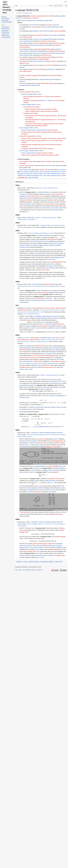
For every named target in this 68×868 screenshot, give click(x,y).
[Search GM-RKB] (61, 5)
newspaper (28, 204)
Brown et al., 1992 (45, 101)
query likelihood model (56, 262)
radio (21, 204)
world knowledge (36, 27)
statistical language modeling (27, 348)
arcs (60, 512)
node (35, 481)
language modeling (54, 350)
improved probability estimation (39, 126)
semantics (22, 29)
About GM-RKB (26, 570)
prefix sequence (28, 320)
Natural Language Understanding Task (50, 172)
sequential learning (52, 130)
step (51, 326)
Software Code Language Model (30, 155)
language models (46, 537)
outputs (36, 512)
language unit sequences (32, 18)
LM (31, 316)
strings (40, 445)
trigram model (53, 200)
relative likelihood (52, 239)
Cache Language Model (30, 97)
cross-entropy (60, 359)
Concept (25, 562)
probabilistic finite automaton (57, 479)
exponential (62, 208)
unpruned (22, 358)
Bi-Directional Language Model (37, 45)
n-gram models (28, 369)
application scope (24, 63)
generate (36, 445)
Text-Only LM (37, 69)
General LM (54, 61)
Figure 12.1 (28, 445)
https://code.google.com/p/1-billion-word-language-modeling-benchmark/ (39, 363)
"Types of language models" (34, 524)
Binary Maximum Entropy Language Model (33, 141)
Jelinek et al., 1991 (42, 97)
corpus (39, 379)
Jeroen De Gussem (50, 308)
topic (38, 557)
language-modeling (53, 549)
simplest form (30, 528)
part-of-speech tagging (37, 245)
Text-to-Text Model (33, 178)
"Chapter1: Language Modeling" (49, 375)
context (37, 549)
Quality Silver (59, 562)
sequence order (43, 170)
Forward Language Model (40, 43)
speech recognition (58, 243)
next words (48, 25)
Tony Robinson (37, 340)
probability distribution (44, 235)
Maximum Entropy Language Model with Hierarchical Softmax (38, 145)
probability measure (47, 470)
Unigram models (60, 555)
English (42, 389)
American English (41, 254)
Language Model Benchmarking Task (29, 85)
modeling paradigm (44, 59)
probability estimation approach (57, 51)
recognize (32, 443)
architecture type (47, 55)
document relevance (47, 161)
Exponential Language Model (42, 49)
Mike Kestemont (24, 310)
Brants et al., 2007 (55, 120)
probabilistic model (40, 316)
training (39, 365)
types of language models (49, 354)
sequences (56, 25)
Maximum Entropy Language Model (31, 138)
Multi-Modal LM (51, 69)
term (36, 530)
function (22, 416)
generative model (29, 328)
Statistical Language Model (28, 20)
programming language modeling (50, 155)
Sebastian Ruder (48, 284)
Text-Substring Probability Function (30, 172)
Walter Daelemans (61, 308)
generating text (38, 492)
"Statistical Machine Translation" (26, 219)
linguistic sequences (52, 316)
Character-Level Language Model (42, 39)
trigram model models (57, 194)
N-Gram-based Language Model (41, 53)
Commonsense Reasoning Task (52, 176)
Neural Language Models (26, 128)
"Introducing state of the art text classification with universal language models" (39, 286)
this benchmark (24, 350)
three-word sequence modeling (49, 111)
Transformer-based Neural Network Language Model (36, 132)
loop (41, 486)
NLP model (41, 291)
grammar (58, 27)
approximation (23, 198)
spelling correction (24, 548)
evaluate (43, 350)
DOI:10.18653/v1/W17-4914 (30, 314)
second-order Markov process (36, 196)
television (63, 202)
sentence (23, 292)
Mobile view (40, 570)
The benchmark (37, 361)
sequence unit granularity (49, 41)
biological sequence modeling (45, 153)
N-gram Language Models (28, 105)
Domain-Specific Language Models (29, 151)
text (51, 381)
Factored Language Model (27, 165)
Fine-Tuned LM (48, 65)
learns (50, 291)
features (53, 165)
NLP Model (35, 25)
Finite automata (25, 512)
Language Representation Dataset (44, 83)
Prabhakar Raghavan (50, 433)
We (25, 346)
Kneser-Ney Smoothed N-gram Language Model (38, 124)
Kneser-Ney (28, 358)
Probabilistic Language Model (44, 20)
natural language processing (41, 241)
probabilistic (62, 468)
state (59, 488)
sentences (46, 31)
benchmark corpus (40, 346)
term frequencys (62, 170)
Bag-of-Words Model (25, 170)
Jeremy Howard (37, 284)
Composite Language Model (33, 75)
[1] (61, 446)
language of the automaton (53, 447)
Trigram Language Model (32, 111)
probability (50, 328)
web (50, 383)
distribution (53, 492)
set (48, 379)
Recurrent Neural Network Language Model (33, 130)
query (55, 439)
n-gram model (54, 208)
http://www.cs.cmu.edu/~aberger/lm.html (46, 188)
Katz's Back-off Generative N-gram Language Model (39, 116)
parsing (46, 245)
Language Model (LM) (23, 16)
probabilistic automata (55, 514)
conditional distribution (43, 192)
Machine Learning (34, 562)
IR (63, 549)
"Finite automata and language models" (37, 435)
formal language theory (57, 441)
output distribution (43, 326)
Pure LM (36, 65)
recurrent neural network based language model (45, 356)
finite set (46, 396)
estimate (23, 385)
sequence (24, 194)
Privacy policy (18, 570)
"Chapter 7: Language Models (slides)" (46, 218)
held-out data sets (50, 367)
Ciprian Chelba (34, 338)
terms (61, 466)
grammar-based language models (42, 544)
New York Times (61, 381)
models (38, 546)
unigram (47, 268)
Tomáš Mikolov (43, 338)
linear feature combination (47, 149)
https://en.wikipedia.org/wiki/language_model (41, 233)
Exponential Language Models (28, 136)
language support (27, 37)
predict (55, 291)
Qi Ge (58, 338)
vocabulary (56, 318)
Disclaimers (34, 570)
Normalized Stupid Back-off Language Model (37, 120)
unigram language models (29, 551)
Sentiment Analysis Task (39, 174)
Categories (19, 562)
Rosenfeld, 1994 (46, 138)
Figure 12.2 (50, 483)
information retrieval (25, 247)
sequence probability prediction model (42, 16)
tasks (48, 546)
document (50, 264)
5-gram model (36, 358)
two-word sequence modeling (49, 109)
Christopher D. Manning (38, 433)
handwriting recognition (55, 245)
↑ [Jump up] (20, 512)
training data (57, 348)
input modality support (25, 71)
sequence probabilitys (60, 31)
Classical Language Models (27, 92)
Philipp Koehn (31, 218)
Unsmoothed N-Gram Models (31, 107)
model (41, 324)
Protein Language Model (28, 153)
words (47, 165)
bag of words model (44, 270)
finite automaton (61, 443)
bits (21, 361)
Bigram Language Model (32, 109)
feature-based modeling (59, 138)
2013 (43, 340)
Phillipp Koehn (26, 340)
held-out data (46, 365)
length (50, 324)
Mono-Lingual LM (38, 35)
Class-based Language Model (32, 101)
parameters (43, 208)
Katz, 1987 (57, 116)
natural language (24, 302)
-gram (23, 278)
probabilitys (35, 31)
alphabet (55, 472)
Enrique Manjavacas (38, 308)
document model (42, 439)
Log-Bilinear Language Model (29, 149)
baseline (64, 356)
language (22, 196)
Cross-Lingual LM (54, 35)
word (65, 192)
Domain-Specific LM (39, 61)
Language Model (32, 414)
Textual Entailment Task (53, 174)
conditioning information (26, 200)
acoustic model (51, 259)
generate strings (42, 443)
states (53, 512)
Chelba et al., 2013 (23, 338)
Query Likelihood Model (26, 161)
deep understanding (49, 27)
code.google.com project (58, 361)
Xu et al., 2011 (49, 141)
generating (52, 466)
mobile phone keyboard (44, 292)
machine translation (25, 245)
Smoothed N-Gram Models (31, 113)
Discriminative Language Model (42, 57)
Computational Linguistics (47, 562)
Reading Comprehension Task (34, 176)
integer (27, 403)
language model (28, 13)
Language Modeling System (47, 79)
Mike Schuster (52, 338)
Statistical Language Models (29, 94)
